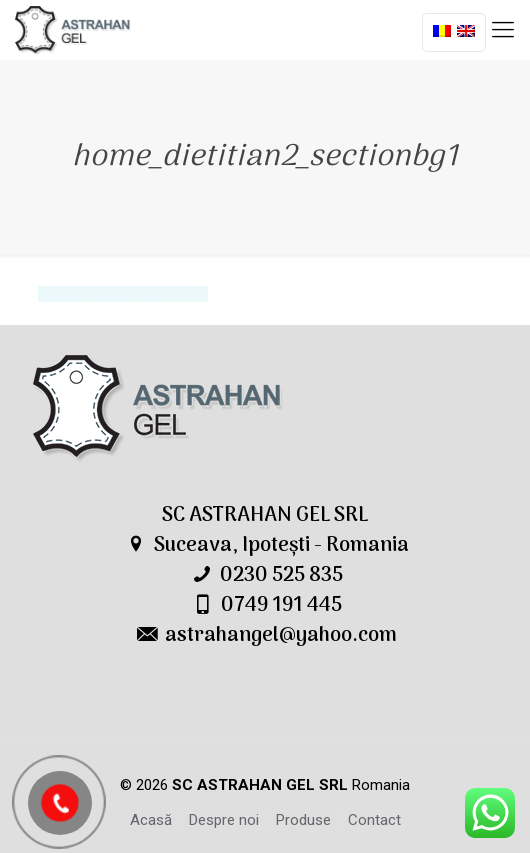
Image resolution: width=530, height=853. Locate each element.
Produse (303, 820)
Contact (374, 820)
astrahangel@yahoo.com (281, 636)
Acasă (151, 820)
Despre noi (224, 820)
